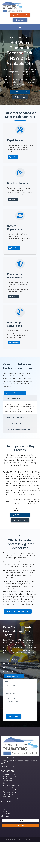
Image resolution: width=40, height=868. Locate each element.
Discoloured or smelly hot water (20, 430)
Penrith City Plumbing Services (22, 839)
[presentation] (19, 709)
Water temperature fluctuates (19, 424)
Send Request (14, 716)
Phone (7, 690)
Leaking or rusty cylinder (17, 417)
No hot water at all (15, 398)
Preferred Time (10, 698)
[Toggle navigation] (20, 28)
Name (7, 682)
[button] (4, 758)
